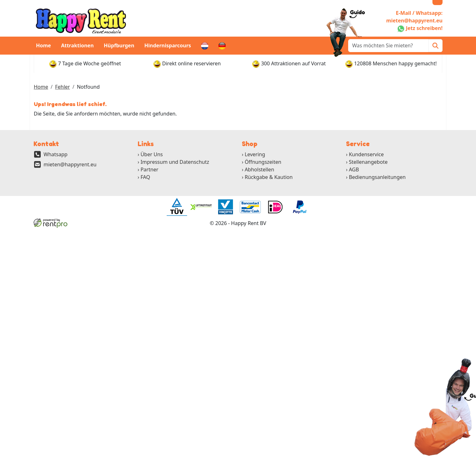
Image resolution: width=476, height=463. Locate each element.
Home (43, 45)
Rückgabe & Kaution (269, 177)
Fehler (62, 87)
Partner (149, 169)
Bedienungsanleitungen (377, 177)
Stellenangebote (368, 162)
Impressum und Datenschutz (175, 162)
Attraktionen (77, 45)
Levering (255, 154)
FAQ (145, 177)
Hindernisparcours (168, 45)
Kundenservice (366, 154)
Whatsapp (56, 154)
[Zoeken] (435, 46)
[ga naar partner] (176, 207)
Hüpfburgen (119, 45)
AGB (354, 169)
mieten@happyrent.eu (70, 164)
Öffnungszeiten (263, 162)
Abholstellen (259, 169)
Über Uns (152, 154)
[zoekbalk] (388, 46)
